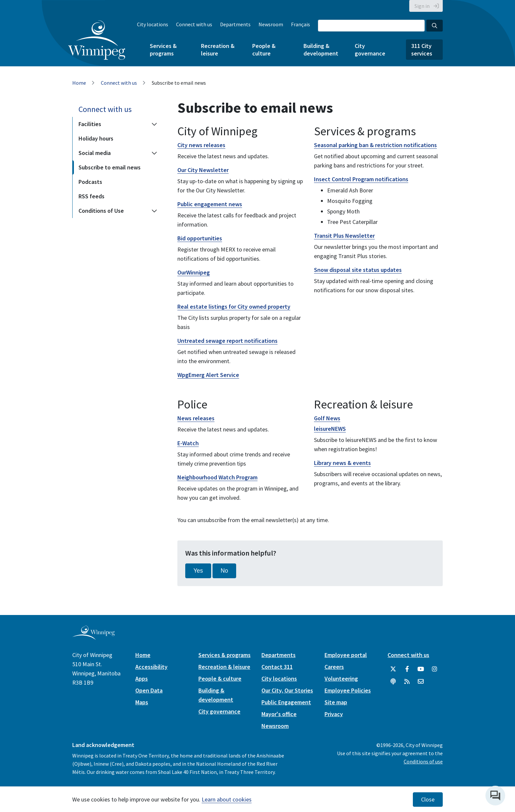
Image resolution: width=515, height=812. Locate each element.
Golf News (327, 418)
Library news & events (342, 463)
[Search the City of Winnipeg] (371, 26)
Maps (142, 702)
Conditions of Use (101, 211)
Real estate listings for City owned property (234, 307)
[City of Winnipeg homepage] (93, 637)
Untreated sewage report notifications (227, 341)
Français (301, 24)
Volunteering (341, 679)
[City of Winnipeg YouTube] (421, 669)
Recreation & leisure (218, 50)
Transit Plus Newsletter (344, 236)
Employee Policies (348, 690)
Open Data (149, 690)
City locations (153, 24)
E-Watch (188, 443)
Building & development (321, 50)
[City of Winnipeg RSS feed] (407, 682)
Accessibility (151, 667)
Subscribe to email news (110, 167)
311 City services (422, 50)
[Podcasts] (393, 682)
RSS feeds (91, 196)
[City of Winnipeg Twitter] (393, 669)
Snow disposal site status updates (358, 270)
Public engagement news (210, 204)
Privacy (334, 714)
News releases (196, 418)
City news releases (201, 145)
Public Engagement (286, 702)
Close (428, 800)
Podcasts (90, 182)
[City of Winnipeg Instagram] (435, 669)
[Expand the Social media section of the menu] (154, 153)
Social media (95, 153)
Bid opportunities (200, 238)
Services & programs (163, 50)
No (224, 571)
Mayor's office (279, 714)
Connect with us (194, 24)
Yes (198, 571)
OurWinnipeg (194, 272)
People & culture (264, 50)
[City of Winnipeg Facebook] (407, 669)
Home (79, 83)
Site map (336, 702)
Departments (235, 24)
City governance (370, 50)
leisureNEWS (330, 429)
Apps (142, 679)
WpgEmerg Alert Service (208, 375)
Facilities (90, 124)
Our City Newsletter (203, 170)
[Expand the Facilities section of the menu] (154, 124)
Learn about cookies (227, 799)
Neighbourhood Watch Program (217, 477)
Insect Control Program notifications (361, 179)
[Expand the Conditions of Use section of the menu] (154, 211)
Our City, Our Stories (287, 690)
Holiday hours (96, 138)
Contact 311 (277, 667)
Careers (334, 667)
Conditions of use (423, 761)
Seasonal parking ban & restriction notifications (375, 145)
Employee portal (346, 655)
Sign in (422, 6)
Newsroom (271, 24)
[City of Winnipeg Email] (421, 682)
